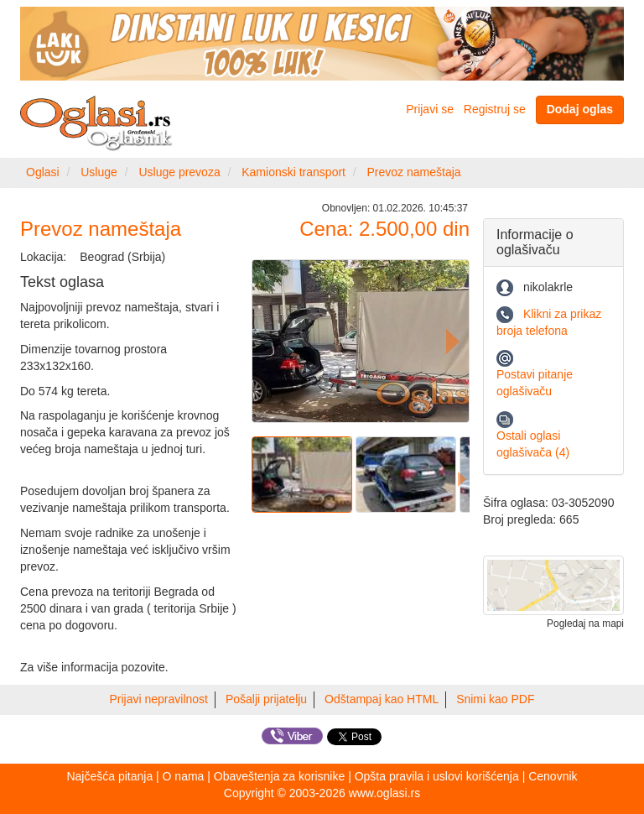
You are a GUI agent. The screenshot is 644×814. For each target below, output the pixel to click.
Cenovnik (553, 776)
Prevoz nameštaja (414, 172)
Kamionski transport (293, 172)
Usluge (99, 172)
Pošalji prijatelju (266, 699)
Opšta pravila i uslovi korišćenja (437, 776)
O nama (184, 776)
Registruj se (495, 109)
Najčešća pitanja (109, 776)
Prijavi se (430, 109)
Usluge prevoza (179, 172)
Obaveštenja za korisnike (279, 776)
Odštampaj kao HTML (382, 699)
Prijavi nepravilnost (159, 699)
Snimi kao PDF (495, 699)
